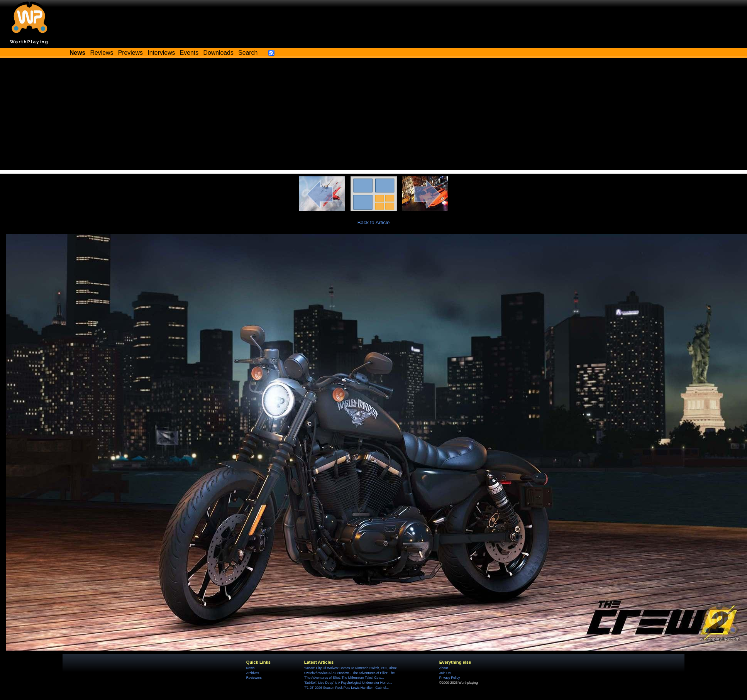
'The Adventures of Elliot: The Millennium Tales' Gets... (344, 678)
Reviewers (254, 678)
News (250, 668)
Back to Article (374, 222)
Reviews (102, 53)
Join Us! (445, 673)
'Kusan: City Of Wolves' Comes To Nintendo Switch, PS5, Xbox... (352, 668)
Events (189, 53)
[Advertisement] (374, 116)
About (444, 668)
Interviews (161, 53)
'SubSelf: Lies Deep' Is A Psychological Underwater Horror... (348, 683)
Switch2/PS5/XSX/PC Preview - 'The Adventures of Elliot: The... (351, 673)
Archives (253, 673)
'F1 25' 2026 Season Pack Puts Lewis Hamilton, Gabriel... (346, 688)
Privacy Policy (450, 678)
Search (248, 53)
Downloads (219, 53)
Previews (130, 53)
